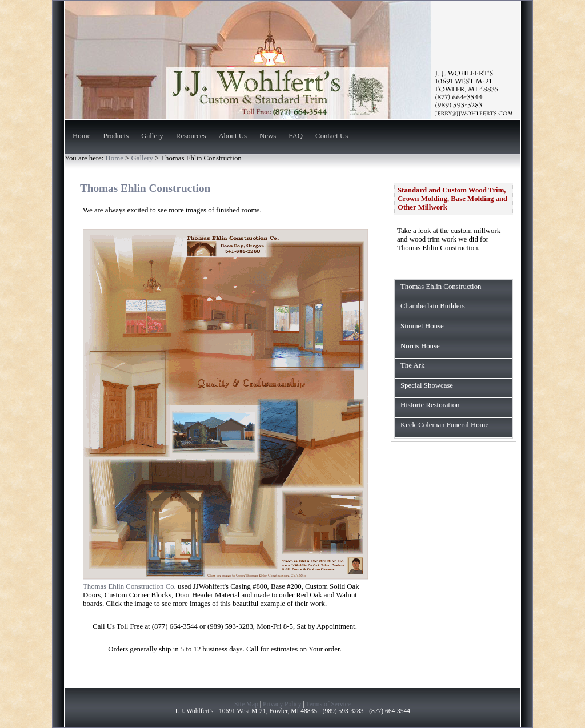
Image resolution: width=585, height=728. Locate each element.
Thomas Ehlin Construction (441, 287)
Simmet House (422, 326)
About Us (233, 136)
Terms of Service (328, 704)
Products (116, 136)
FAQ (296, 136)
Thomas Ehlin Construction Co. (129, 586)
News (268, 136)
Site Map (246, 704)
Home (81, 136)
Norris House (420, 346)
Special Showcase (427, 385)
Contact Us (332, 136)
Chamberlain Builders (433, 306)
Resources (191, 136)
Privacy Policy (282, 704)
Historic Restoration (430, 405)
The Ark (412, 365)
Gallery (152, 136)
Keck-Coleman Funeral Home (444, 425)
